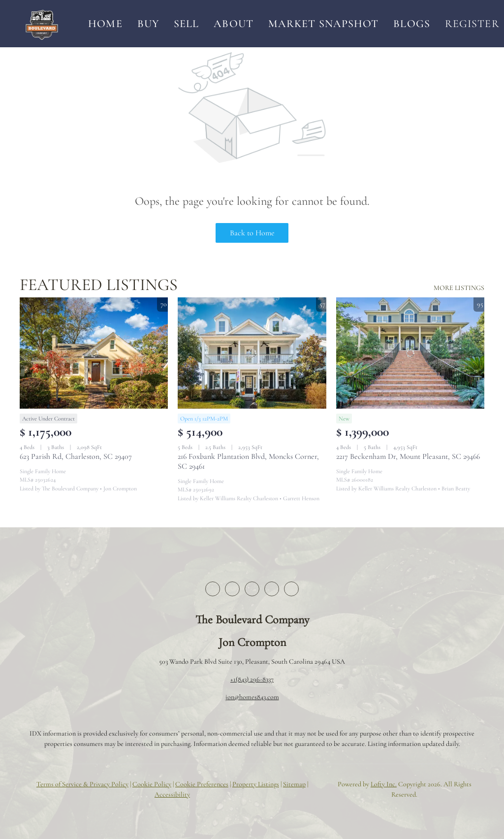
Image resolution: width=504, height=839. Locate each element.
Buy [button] (148, 24)
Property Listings (256, 784)
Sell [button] (186, 24)
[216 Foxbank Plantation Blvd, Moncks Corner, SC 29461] (252, 353)
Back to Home (252, 233)
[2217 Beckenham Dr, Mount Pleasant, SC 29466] (410, 353)
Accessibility (172, 794)
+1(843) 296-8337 (252, 679)
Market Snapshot (324, 24)
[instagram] (272, 589)
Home (105, 24)
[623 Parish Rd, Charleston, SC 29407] (94, 353)
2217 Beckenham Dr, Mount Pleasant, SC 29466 (408, 456)
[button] (42, 24)
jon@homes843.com (252, 697)
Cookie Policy (152, 784)
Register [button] (472, 24)
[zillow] (252, 589)
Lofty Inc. (384, 784)
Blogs (412, 24)
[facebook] (213, 589)
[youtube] (291, 589)
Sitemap (294, 784)
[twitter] (232, 589)
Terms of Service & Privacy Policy (82, 784)
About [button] (234, 24)
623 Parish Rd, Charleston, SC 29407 (76, 456)
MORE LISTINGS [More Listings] (459, 288)
